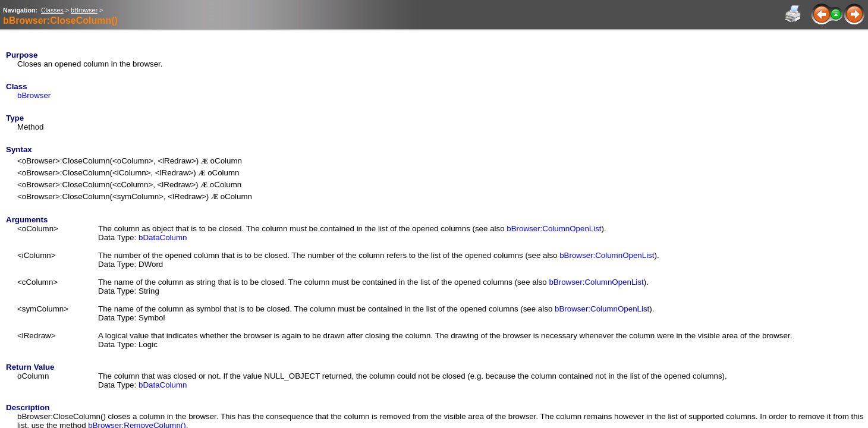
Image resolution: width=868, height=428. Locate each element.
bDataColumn (163, 237)
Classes (52, 10)
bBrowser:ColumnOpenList (554, 229)
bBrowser (84, 10)
